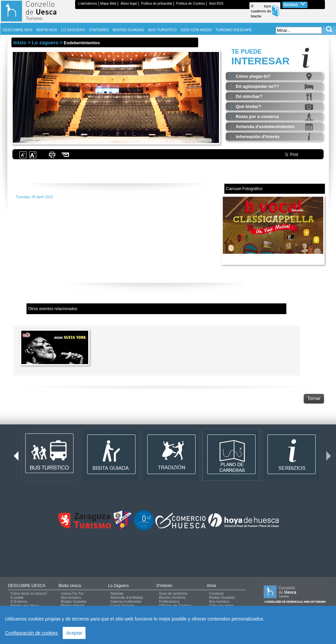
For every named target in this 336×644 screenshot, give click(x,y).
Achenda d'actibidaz (127, 597)
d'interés (164, 586)
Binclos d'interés (172, 597)
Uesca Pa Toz (72, 593)
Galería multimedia (126, 601)
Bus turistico (71, 597)
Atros (212, 586)
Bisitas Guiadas (74, 601)
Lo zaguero (118, 586)
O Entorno (19, 601)
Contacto (217, 593)
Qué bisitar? (248, 106)
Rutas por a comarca (257, 116)
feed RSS (216, 4)
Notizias (117, 593)
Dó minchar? (249, 96)
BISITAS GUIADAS (128, 30)
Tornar (314, 398)
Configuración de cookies (31, 633)
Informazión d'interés (258, 137)
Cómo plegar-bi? (253, 76)
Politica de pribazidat (157, 4)
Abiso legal (129, 4)
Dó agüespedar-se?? (257, 86)
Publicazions (169, 601)
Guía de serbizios (173, 593)
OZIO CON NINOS (196, 30)
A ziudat (17, 597)
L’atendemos (88, 4)
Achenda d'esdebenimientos (265, 127)
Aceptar (74, 633)
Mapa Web (108, 4)
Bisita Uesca (70, 586)
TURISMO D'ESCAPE (234, 30)
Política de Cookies (191, 4)
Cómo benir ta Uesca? (29, 593)
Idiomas (295, 4)
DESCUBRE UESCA (27, 586)
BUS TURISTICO (162, 30)
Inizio (20, 42)
